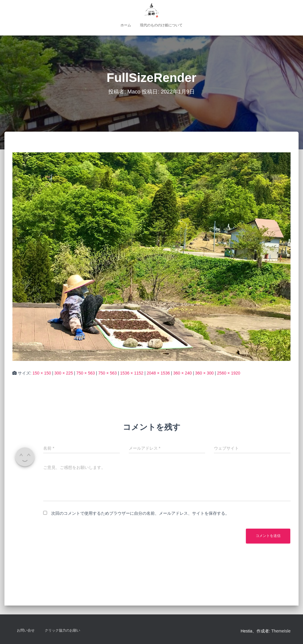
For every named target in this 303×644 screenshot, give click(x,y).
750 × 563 (86, 373)
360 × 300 (204, 373)
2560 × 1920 (229, 373)
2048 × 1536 (158, 373)
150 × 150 (42, 373)
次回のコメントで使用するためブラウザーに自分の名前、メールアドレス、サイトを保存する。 (140, 513)
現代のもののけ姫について (161, 25)
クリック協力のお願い (62, 630)
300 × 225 (64, 373)
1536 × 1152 (132, 373)
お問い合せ (26, 630)
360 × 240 (182, 373)
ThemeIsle (281, 631)
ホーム (126, 25)
